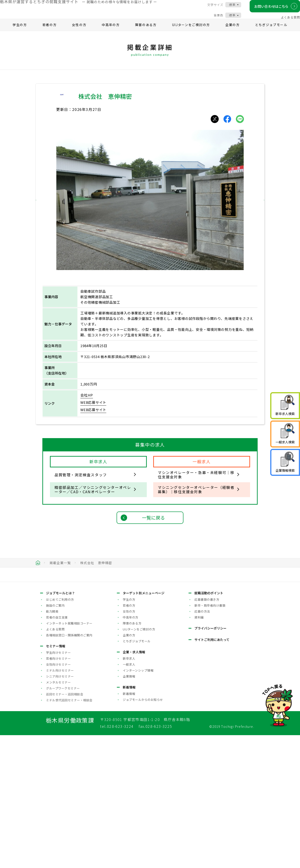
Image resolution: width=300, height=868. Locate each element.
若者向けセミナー (58, 791)
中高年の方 (111, 33)
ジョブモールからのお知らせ (143, 832)
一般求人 (129, 797)
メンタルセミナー (58, 815)
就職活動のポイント (209, 726)
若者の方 (50, 33)
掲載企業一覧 (60, 571)
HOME (38, 571)
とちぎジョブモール (271, 33)
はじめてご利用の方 (60, 732)
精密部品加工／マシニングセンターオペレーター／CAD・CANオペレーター (93, 498)
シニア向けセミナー (60, 809)
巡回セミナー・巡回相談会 (65, 827)
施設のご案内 (55, 738)
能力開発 (52, 744)
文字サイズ (210, 9)
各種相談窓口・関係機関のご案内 (69, 768)
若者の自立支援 (57, 750)
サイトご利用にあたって (212, 772)
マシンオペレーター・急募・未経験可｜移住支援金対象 (196, 483)
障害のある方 (146, 33)
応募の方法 (202, 744)
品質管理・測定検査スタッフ (81, 483)
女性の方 (79, 33)
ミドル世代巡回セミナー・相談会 (69, 833)
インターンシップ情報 (138, 803)
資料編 (199, 750)
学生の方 (20, 33)
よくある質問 (286, 21)
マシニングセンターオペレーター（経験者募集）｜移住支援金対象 (196, 498)
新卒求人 (129, 791)
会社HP (87, 404)
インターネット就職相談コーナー (69, 756)
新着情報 (129, 826)
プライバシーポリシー (210, 761)
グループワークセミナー (63, 821)
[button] (46, 209)
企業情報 (129, 809)
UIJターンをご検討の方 (191, 33)
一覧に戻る (153, 526)
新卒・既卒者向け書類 (210, 738)
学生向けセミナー (58, 785)
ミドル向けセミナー (60, 803)
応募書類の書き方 (207, 732)
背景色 (214, 19)
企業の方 (233, 33)
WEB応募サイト (93, 411)
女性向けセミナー (58, 797)
